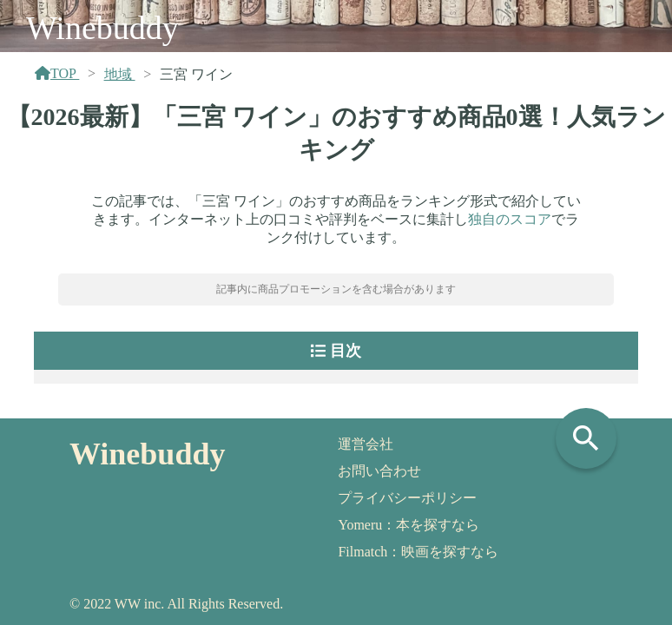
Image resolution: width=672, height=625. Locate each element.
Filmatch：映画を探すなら (418, 552)
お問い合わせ (379, 471)
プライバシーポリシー (407, 498)
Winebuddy (102, 28)
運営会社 (366, 444)
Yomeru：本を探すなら (408, 525)
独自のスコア (510, 219)
